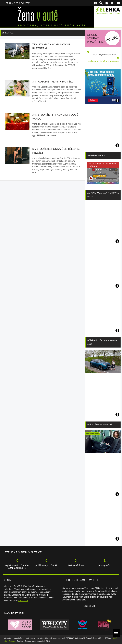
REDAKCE (23, 601)
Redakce (12, 641)
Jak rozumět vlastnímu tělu (53, 82)
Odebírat (89, 606)
